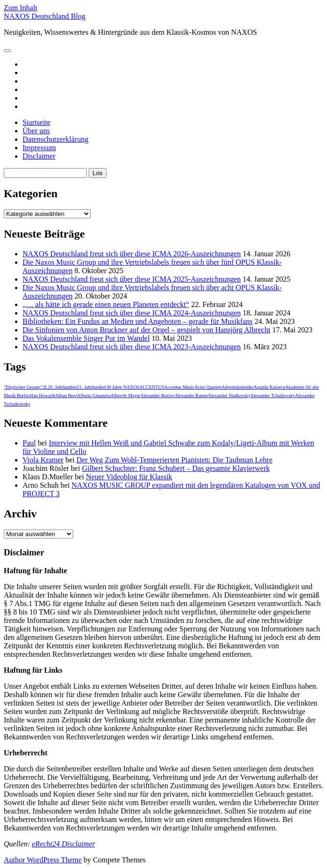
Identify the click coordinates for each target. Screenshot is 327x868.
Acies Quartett (208, 387)
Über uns (36, 131)
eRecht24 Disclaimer (64, 844)
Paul (29, 443)
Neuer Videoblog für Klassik (129, 477)
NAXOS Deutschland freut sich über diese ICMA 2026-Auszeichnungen (132, 254)
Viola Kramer (43, 460)
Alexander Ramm (191, 396)
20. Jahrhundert (62, 387)
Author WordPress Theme (43, 860)
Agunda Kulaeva (269, 387)
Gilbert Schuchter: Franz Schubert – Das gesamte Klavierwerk (176, 468)
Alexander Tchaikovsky (273, 396)
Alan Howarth (42, 396)
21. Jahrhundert (91, 387)
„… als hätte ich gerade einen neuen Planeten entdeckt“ (106, 304)
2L (45, 387)
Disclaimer (39, 156)
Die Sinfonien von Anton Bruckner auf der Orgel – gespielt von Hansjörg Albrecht (146, 330)
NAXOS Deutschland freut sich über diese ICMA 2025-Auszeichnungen (132, 279)
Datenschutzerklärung (55, 139)
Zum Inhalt (21, 8)
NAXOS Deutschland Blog (45, 16)
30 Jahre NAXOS (123, 387)
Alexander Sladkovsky (229, 396)
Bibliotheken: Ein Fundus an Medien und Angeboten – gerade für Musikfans (138, 321)
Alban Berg (66, 396)
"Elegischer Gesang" (23, 387)
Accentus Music (179, 387)
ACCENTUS (152, 387)
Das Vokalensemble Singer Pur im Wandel (86, 338)
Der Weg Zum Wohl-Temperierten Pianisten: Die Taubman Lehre (175, 460)
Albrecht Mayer (126, 396)
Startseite (37, 122)
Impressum (39, 148)
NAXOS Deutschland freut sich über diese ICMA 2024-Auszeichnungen (132, 313)
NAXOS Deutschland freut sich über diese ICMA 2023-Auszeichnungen (132, 347)
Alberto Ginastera (94, 396)
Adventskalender (238, 387)
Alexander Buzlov (157, 396)
